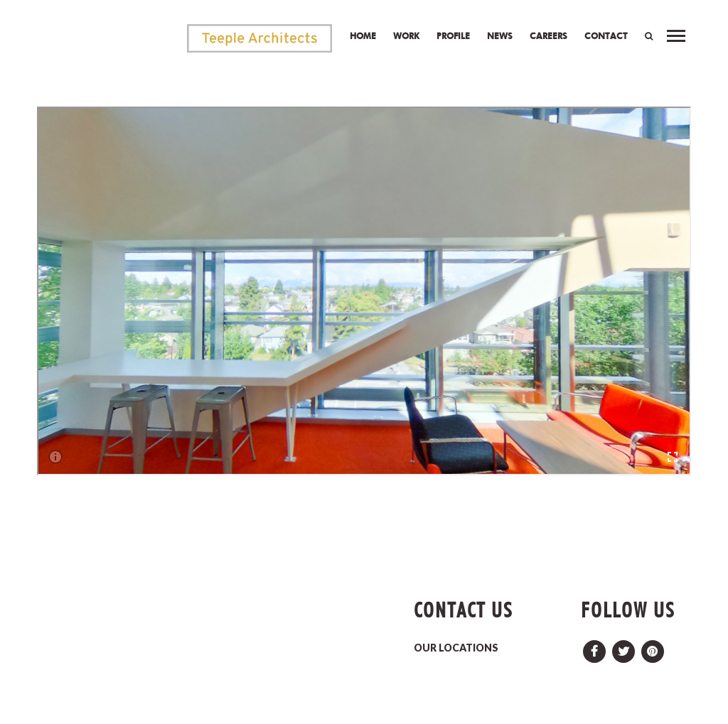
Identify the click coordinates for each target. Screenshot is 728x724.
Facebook (594, 648)
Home (363, 36)
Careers (548, 36)
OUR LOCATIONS (456, 648)
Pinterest (653, 648)
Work (406, 36)
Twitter (623, 648)
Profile (453, 36)
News (500, 36)
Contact (606, 36)
